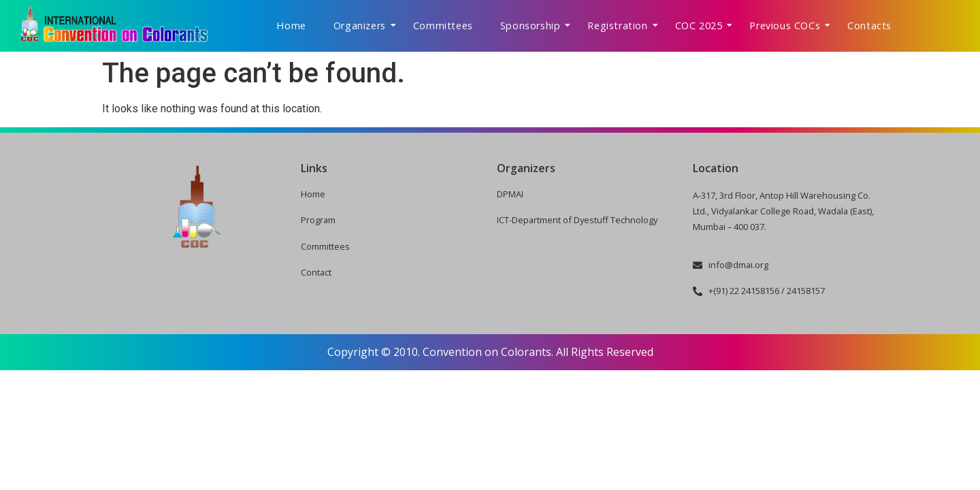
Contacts (869, 26)
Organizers (365, 26)
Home (291, 26)
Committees (443, 26)
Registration (623, 26)
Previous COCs (790, 26)
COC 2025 (704, 26)
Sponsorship (536, 26)
